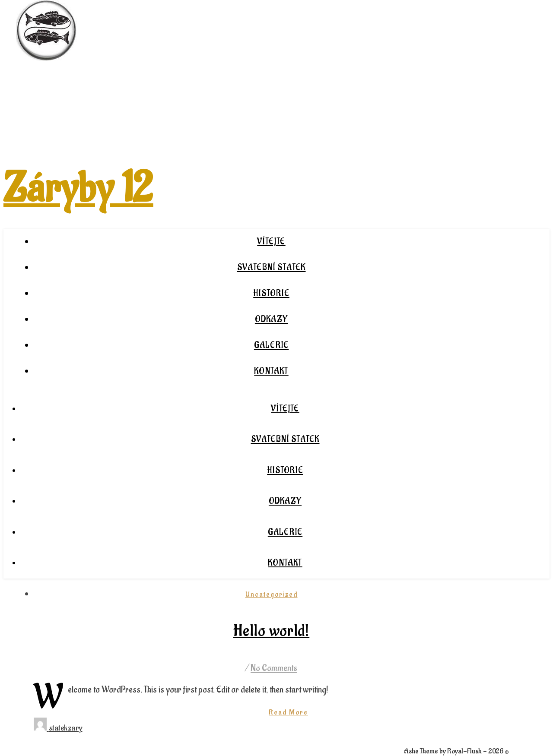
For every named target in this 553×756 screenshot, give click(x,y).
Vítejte (271, 242)
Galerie (271, 345)
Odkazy (271, 319)
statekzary (66, 728)
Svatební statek (272, 268)
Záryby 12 (78, 189)
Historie (271, 294)
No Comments (274, 668)
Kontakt (271, 371)
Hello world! (271, 631)
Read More (288, 712)
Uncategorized (272, 595)
